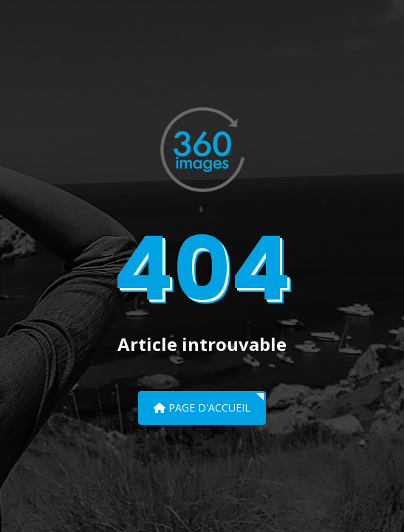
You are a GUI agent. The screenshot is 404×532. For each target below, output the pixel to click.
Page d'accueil (202, 407)
